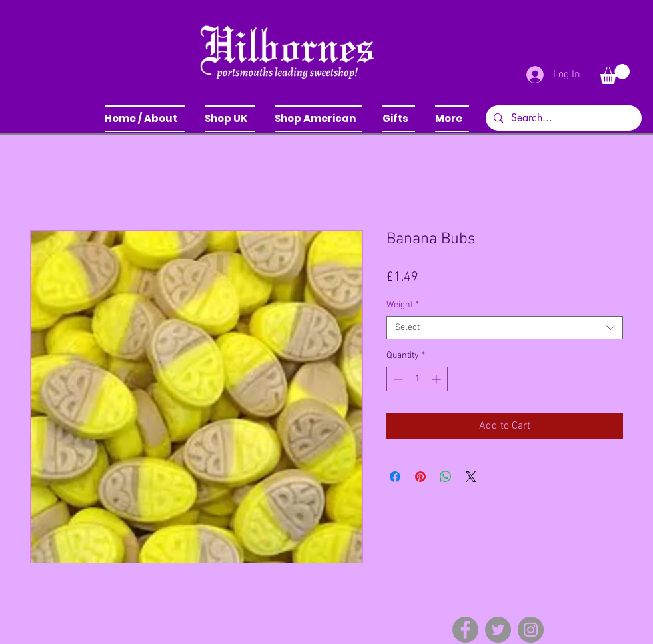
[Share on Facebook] (395, 477)
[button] (230, 119)
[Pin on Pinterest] (420, 477)
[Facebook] (465, 630)
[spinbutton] (417, 379)
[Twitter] (498, 630)
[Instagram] (531, 630)
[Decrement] (397, 379)
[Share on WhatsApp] (446, 477)
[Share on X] (471, 477)
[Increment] (437, 379)
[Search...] (562, 118)
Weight (403, 305)
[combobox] (505, 328)
